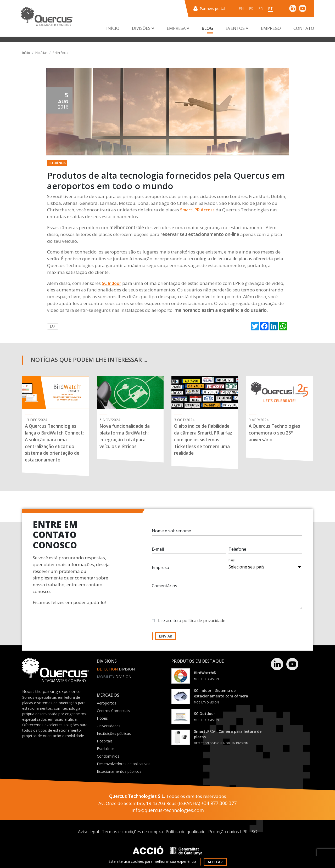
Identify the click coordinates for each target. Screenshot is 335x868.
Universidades (109, 726)
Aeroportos (107, 703)
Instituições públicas (114, 733)
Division (116, 669)
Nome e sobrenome (171, 534)
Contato (304, 28)
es (251, 9)
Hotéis (102, 718)
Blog (207, 28)
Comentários (164, 589)
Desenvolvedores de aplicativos (124, 764)
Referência (60, 53)
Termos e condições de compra (132, 832)
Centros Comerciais (113, 711)
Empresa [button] (178, 28)
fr (261, 9)
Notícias (41, 53)
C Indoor (113, 283)
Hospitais (105, 741)
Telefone (237, 552)
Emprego (271, 28)
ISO (254, 832)
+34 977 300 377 (219, 803)
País (231, 563)
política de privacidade (204, 623)
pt (270, 9)
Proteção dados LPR (228, 832)
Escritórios (106, 749)
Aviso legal (88, 832)
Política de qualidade (186, 832)
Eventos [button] (237, 28)
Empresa (160, 570)
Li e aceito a (192, 623)
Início (113, 28)
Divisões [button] (143, 28)
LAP (53, 326)
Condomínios (108, 756)
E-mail (158, 552)
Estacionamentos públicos (119, 771)
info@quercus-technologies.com (168, 810)
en (241, 9)
